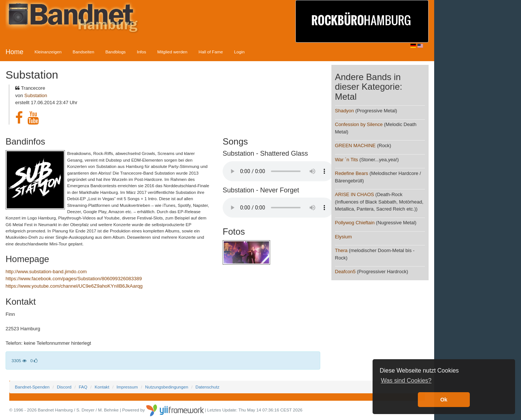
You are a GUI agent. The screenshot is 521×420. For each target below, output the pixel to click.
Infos (142, 52)
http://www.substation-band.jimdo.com (46, 272)
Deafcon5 (345, 272)
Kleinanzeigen (48, 52)
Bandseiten (83, 52)
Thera (341, 250)
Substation (36, 95)
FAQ (83, 387)
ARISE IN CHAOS (355, 194)
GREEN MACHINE (355, 145)
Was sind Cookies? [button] (406, 381)
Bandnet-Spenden (32, 387)
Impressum (127, 387)
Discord (64, 387)
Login (239, 52)
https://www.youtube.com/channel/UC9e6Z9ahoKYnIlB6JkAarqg (74, 286)
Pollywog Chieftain (356, 223)
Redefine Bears (352, 173)
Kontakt (102, 387)
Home (14, 52)
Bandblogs (116, 52)
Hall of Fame (211, 52)
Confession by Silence (359, 124)
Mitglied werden (172, 52)
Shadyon (345, 111)
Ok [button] (444, 400)
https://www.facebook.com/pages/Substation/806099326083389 (74, 279)
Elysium (344, 237)
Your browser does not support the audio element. (278, 171)
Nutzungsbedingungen (167, 387)
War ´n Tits (347, 160)
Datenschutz (207, 387)
